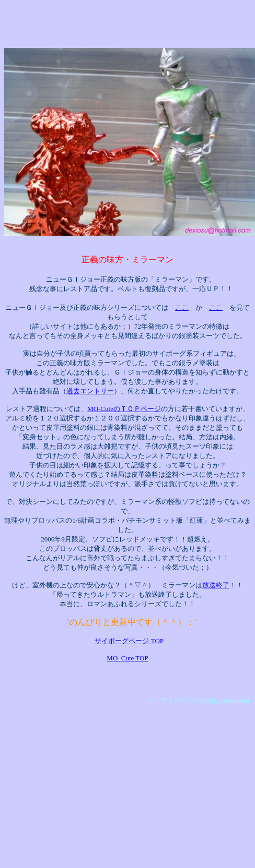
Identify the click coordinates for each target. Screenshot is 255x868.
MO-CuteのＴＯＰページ (124, 409)
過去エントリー (90, 391)
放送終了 (216, 585)
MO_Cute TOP (127, 658)
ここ (182, 308)
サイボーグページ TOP (129, 641)
